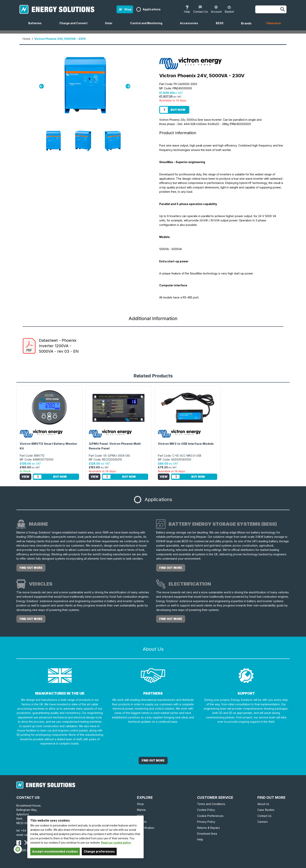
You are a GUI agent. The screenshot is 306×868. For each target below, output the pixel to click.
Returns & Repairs (209, 828)
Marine (141, 810)
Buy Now (178, 110)
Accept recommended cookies (55, 852)
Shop (140, 804)
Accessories (191, 26)
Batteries (36, 26)
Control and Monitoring (148, 26)
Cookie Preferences (210, 816)
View (25, 477)
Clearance (274, 23)
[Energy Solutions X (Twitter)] (27, 843)
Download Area (207, 834)
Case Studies (266, 810)
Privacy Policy (206, 822)
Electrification (146, 828)
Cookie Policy (206, 810)
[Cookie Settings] (18, 849)
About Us (263, 804)
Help (200, 839)
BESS (221, 26)
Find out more (31, 568)
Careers (263, 822)
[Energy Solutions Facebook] (19, 843)
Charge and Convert (75, 26)
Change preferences (99, 852)
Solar (110, 26)
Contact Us (264, 816)
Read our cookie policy (116, 843)
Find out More (153, 760)
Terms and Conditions (211, 804)
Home (26, 39)
